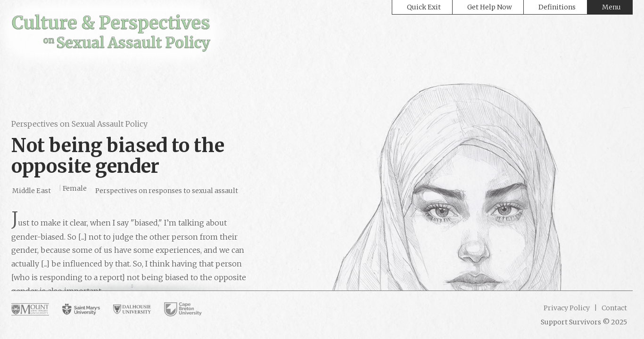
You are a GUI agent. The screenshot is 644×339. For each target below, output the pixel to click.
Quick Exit (424, 7)
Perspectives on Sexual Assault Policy (79, 124)
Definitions (557, 7)
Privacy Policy (567, 308)
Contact (614, 308)
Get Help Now (490, 7)
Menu (611, 7)
